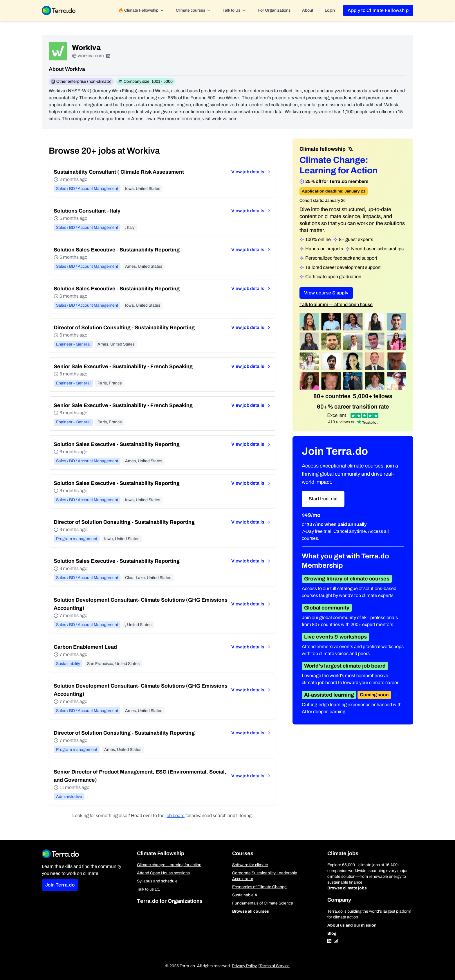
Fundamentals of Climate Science (263, 903)
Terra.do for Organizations (170, 901)
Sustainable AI (245, 895)
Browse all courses (251, 911)
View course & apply (326, 293)
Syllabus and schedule (157, 881)
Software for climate (250, 865)
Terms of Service (275, 966)
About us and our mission (352, 925)
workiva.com (91, 56)
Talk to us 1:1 (148, 889)
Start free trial (323, 499)
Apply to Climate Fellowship (378, 10)
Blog (332, 933)
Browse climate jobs (347, 888)
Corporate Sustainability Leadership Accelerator (265, 876)
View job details (251, 172)
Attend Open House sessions (163, 873)
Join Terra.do (60, 885)
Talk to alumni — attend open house (336, 304)
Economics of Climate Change (259, 887)
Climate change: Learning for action (169, 865)
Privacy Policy (244, 966)
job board (175, 816)
